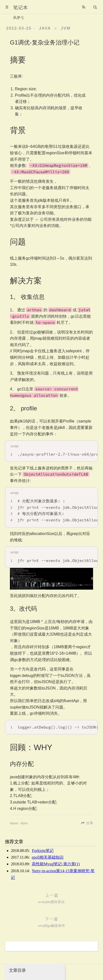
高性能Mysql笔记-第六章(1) (56, 864)
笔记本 (21, 8)
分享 (90, 823)
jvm (66, 28)
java (45, 28)
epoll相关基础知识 (48, 857)
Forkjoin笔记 (43, 851)
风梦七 (19, 18)
